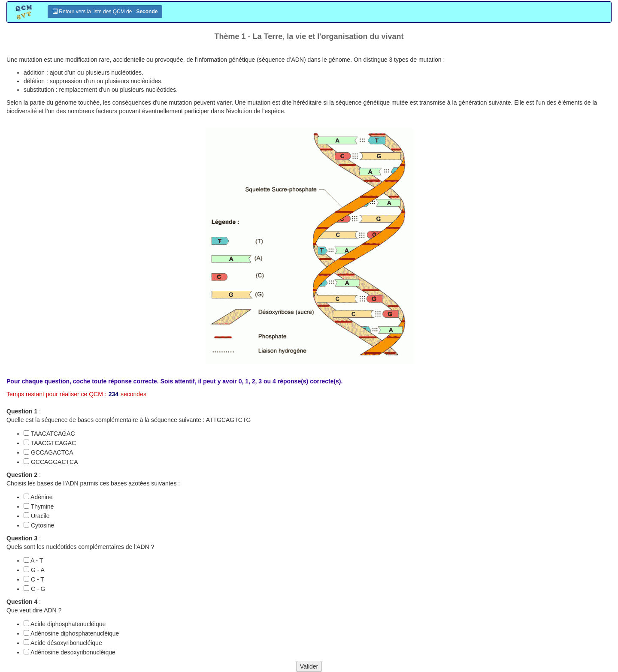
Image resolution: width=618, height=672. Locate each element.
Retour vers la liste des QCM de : (105, 12)
